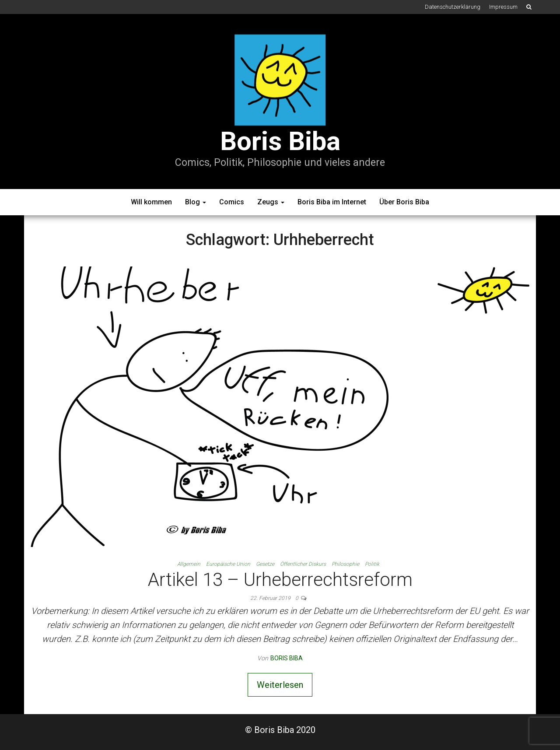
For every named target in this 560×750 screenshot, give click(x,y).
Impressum (503, 7)
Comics (232, 202)
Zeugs (271, 202)
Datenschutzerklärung (453, 7)
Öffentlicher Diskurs (303, 564)
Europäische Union (228, 564)
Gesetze (265, 564)
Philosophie (345, 564)
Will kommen (151, 202)
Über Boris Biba (404, 202)
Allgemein (189, 564)
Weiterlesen (280, 685)
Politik (372, 564)
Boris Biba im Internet (332, 202)
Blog (196, 202)
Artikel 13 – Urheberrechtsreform (280, 580)
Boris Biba (280, 141)
